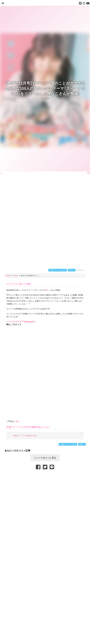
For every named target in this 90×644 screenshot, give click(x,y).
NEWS (45, 98)
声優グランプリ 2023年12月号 (25, 436)
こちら (17, 421)
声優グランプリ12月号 (58, 270)
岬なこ (72, 270)
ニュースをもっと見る (45, 458)
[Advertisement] (45, 475)
